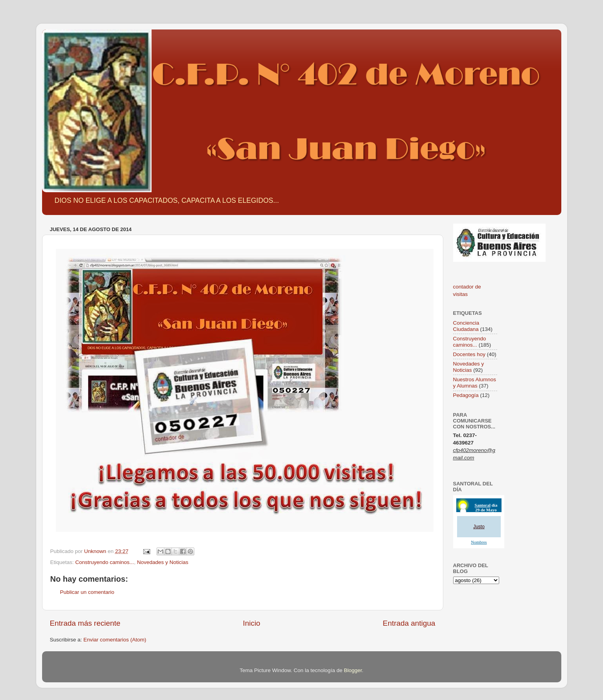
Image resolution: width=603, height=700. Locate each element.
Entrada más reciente (85, 623)
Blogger (353, 670)
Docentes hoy (469, 354)
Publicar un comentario (87, 592)
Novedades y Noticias (163, 562)
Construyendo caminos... (104, 562)
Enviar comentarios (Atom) (115, 640)
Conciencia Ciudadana (466, 326)
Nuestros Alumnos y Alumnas (475, 383)
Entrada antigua (409, 623)
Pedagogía (466, 395)
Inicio (252, 623)
